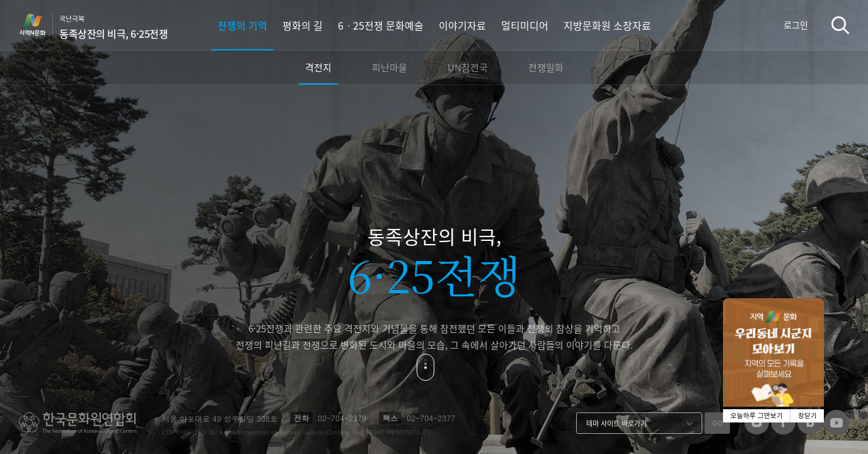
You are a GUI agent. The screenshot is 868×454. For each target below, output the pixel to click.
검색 (840, 25)
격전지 (318, 67)
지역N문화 (39, 25)
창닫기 (807, 416)
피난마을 (390, 67)
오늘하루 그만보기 (757, 416)
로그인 (796, 25)
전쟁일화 (546, 67)
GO (717, 423)
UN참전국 (468, 67)
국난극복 (113, 27)
